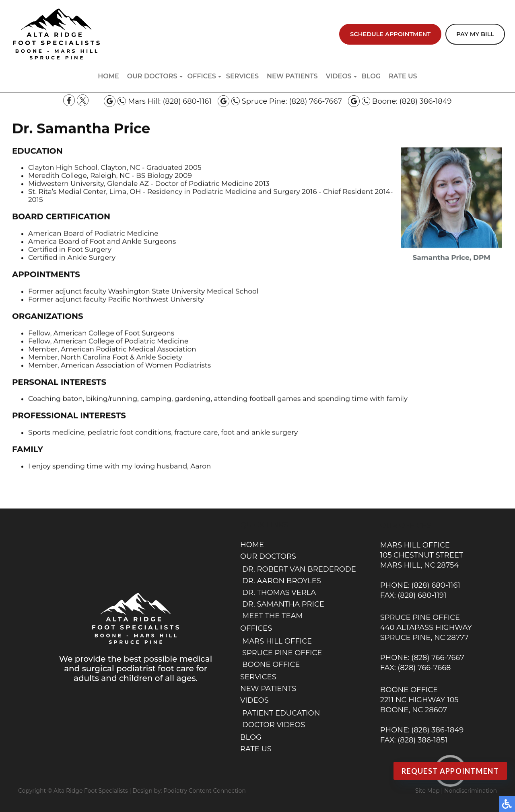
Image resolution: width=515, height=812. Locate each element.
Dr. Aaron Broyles (282, 581)
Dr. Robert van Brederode (299, 569)
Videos (339, 76)
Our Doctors (152, 76)
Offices (202, 76)
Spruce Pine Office (282, 653)
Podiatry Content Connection (205, 791)
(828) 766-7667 (315, 101)
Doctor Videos (274, 725)
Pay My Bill (475, 34)
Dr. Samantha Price (283, 604)
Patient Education (281, 713)
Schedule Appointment (390, 34)
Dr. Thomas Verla (279, 593)
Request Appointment (450, 771)
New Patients (292, 76)
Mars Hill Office (277, 641)
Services (242, 76)
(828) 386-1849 (426, 101)
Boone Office (271, 664)
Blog (371, 76)
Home (108, 76)
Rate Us (403, 76)
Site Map (427, 791)
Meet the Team (273, 616)
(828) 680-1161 (187, 101)
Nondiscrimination (471, 791)
